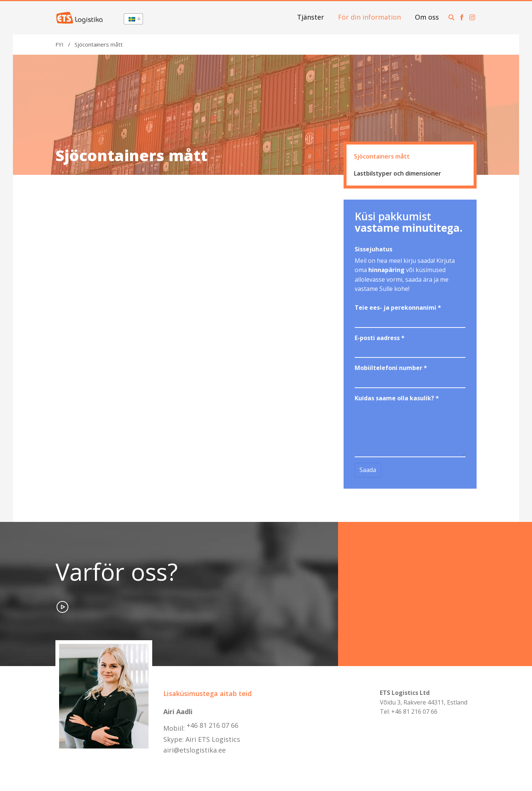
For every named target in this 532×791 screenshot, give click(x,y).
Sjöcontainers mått (382, 156)
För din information (369, 17)
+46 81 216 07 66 (212, 725)
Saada (368, 470)
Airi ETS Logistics (213, 739)
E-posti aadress (380, 338)
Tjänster (311, 17)
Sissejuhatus (374, 249)
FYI (59, 44)
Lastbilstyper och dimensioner (398, 173)
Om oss (427, 17)
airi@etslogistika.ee (195, 750)
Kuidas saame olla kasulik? (397, 398)
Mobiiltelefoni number (391, 368)
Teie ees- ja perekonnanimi (398, 308)
